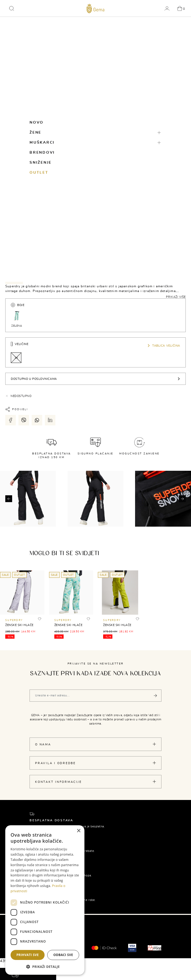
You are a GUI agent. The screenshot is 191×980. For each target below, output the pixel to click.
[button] (12, 8)
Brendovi (42, 153)
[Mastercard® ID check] (104, 948)
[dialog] (45, 900)
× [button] (78, 831)
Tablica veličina (164, 346)
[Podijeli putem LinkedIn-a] (50, 420)
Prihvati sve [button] (28, 955)
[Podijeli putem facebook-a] (11, 420)
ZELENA (17, 319)
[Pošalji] (155, 696)
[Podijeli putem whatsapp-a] (37, 420)
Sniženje (41, 163)
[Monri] (155, 947)
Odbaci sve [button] (63, 955)
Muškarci (42, 143)
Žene (35, 133)
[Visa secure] (132, 947)
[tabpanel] (96, 291)
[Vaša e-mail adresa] (96, 696)
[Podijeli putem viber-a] (24, 420)
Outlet (39, 173)
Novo (37, 123)
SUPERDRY (14, 620)
